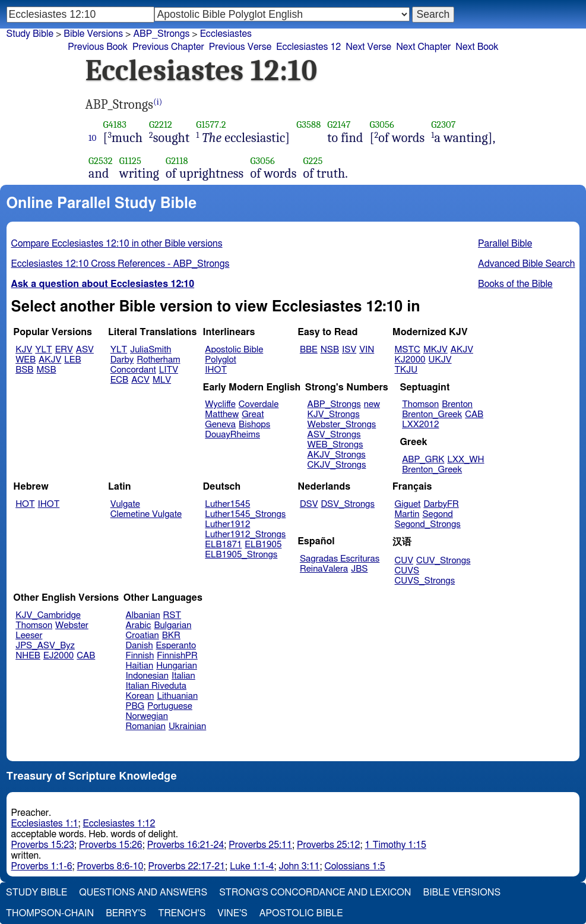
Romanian (146, 726)
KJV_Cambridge (48, 615)
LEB (72, 360)
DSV (309, 504)
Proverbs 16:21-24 (186, 845)
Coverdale (259, 404)
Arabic (139, 625)
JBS (359, 569)
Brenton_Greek (432, 414)
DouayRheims (232, 435)
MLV (162, 380)
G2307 (443, 124)
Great (253, 414)
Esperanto (176, 646)
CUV (404, 561)
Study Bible (30, 34)
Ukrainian (187, 726)
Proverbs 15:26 (111, 845)
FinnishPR (177, 656)
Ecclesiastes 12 (308, 47)
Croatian (142, 636)
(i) (158, 102)
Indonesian (148, 676)
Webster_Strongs (342, 425)
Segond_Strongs (428, 524)
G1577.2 (211, 124)
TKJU (406, 370)
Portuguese (170, 706)
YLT (43, 350)
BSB (24, 370)
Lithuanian (177, 696)
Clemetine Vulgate (146, 514)
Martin (407, 514)
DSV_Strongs (348, 504)
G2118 (177, 161)
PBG (135, 706)
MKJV (435, 350)
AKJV (50, 360)
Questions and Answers (143, 893)
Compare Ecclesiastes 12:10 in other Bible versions (117, 244)
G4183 (115, 124)
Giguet (408, 504)
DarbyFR (441, 504)
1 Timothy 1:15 (395, 845)
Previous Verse (240, 47)
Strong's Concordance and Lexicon (315, 893)
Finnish (140, 656)
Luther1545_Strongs (245, 514)
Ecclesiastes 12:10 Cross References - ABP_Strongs (121, 264)
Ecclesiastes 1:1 (45, 824)
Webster (72, 625)
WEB (26, 360)
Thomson (420, 404)
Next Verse (368, 47)
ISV (349, 350)
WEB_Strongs (335, 445)
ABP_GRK (423, 460)
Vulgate (125, 504)
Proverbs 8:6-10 (110, 866)
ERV (64, 350)
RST (172, 615)
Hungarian (177, 666)
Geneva (220, 425)
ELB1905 (263, 545)
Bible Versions (93, 34)
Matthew (222, 414)
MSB (46, 370)
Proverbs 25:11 (260, 845)
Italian (183, 676)
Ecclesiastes (226, 34)
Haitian (140, 666)
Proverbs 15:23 (43, 845)
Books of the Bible (515, 284)
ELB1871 (223, 545)
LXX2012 (420, 425)
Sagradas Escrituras (340, 559)
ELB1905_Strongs (241, 555)
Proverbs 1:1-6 (42, 866)
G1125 (130, 161)
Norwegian (147, 716)
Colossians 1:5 (354, 866)
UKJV (440, 360)
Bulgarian (172, 625)
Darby (122, 360)
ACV (140, 380)
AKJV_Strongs (337, 455)
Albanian (143, 615)
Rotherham (158, 360)
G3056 (382, 124)
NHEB (28, 656)
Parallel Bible (505, 244)
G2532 (101, 161)
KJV (24, 350)
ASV (85, 350)
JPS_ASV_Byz (45, 646)
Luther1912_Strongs (245, 534)
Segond (437, 514)
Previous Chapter (168, 47)
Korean (140, 696)
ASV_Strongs (334, 435)
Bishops (254, 425)
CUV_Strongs (443, 561)
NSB (330, 350)
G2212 (161, 124)
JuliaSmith (151, 350)
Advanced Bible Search (526, 264)
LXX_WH (465, 460)
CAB (474, 414)
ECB (119, 380)
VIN (367, 350)
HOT (25, 504)
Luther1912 (227, 524)
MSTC (408, 350)
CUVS (407, 571)
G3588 (308, 124)
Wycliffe (220, 404)
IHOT (216, 370)
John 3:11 (300, 866)
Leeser (29, 636)
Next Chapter (423, 47)
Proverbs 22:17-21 (186, 866)
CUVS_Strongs (425, 581)
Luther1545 (227, 504)
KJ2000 (410, 360)
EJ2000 (58, 656)
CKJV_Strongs (337, 465)
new (372, 404)
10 (93, 138)
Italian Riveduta (156, 686)
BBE (309, 350)
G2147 (339, 124)
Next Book (477, 47)
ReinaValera (324, 569)
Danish (140, 646)
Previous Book (98, 47)
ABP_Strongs (161, 34)
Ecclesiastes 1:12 (119, 824)
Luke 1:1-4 (252, 866)
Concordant (133, 370)
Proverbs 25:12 (329, 845)
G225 (313, 161)
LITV (169, 370)
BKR (171, 636)
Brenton (457, 404)
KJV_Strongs (334, 414)
